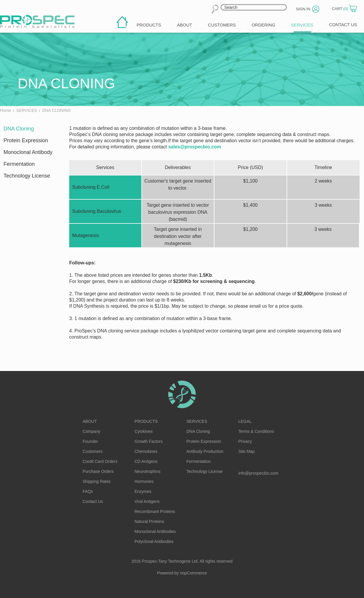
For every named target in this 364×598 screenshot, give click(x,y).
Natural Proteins (149, 521)
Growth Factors (149, 441)
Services (197, 421)
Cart (342, 8)
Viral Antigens (147, 501)
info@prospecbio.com (258, 473)
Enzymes (143, 491)
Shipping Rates (97, 481)
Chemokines (146, 451)
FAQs (88, 491)
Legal (245, 421)
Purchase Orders (98, 471)
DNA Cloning (19, 129)
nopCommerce (193, 573)
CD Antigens (146, 461)
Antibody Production (205, 451)
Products (146, 421)
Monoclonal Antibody (28, 152)
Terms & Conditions (256, 431)
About (90, 421)
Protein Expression (26, 140)
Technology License (27, 176)
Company (92, 431)
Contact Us (93, 501)
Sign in (307, 9)
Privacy (245, 441)
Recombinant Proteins (155, 511)
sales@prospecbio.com (195, 147)
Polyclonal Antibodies (154, 541)
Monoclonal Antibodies (155, 531)
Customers (93, 451)
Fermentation (19, 164)
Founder (90, 441)
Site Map (246, 451)
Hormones (144, 481)
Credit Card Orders (100, 461)
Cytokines (144, 431)
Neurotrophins (148, 471)
